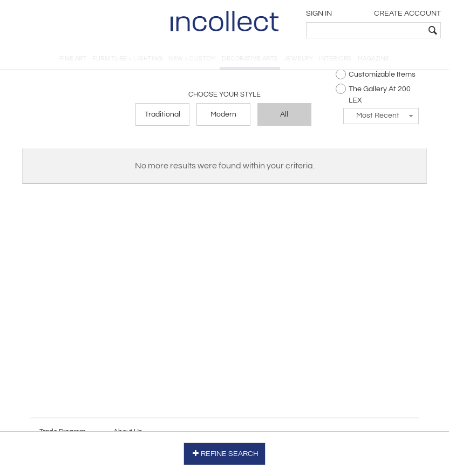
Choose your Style (224, 94)
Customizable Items (376, 74)
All (284, 114)
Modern (223, 114)
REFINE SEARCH (225, 454)
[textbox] (366, 30)
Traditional (162, 114)
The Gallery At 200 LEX (373, 94)
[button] (381, 116)
